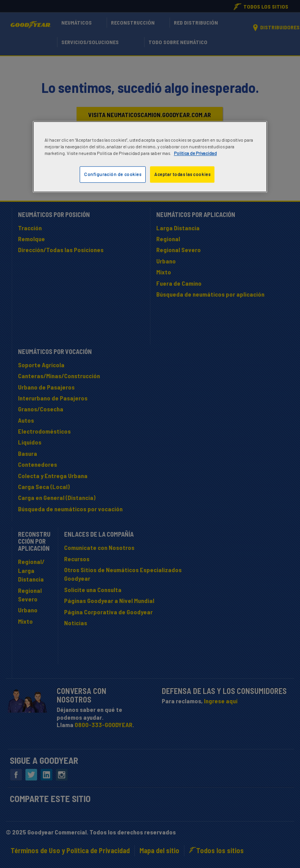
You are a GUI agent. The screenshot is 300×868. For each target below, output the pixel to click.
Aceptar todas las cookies (182, 174)
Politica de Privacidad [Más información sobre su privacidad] (195, 153)
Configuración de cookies (113, 174)
